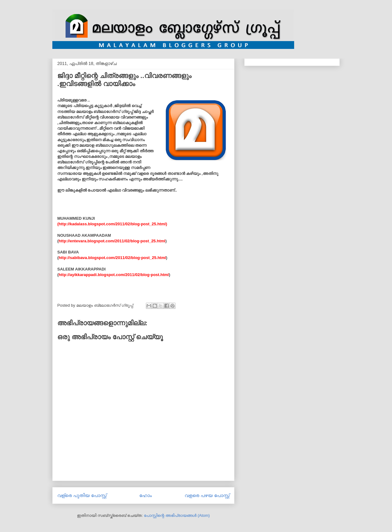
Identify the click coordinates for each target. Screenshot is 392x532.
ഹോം (146, 495)
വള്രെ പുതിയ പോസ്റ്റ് (82, 495)
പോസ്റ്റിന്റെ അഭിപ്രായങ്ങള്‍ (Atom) (177, 515)
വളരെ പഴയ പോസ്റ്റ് (207, 495)
